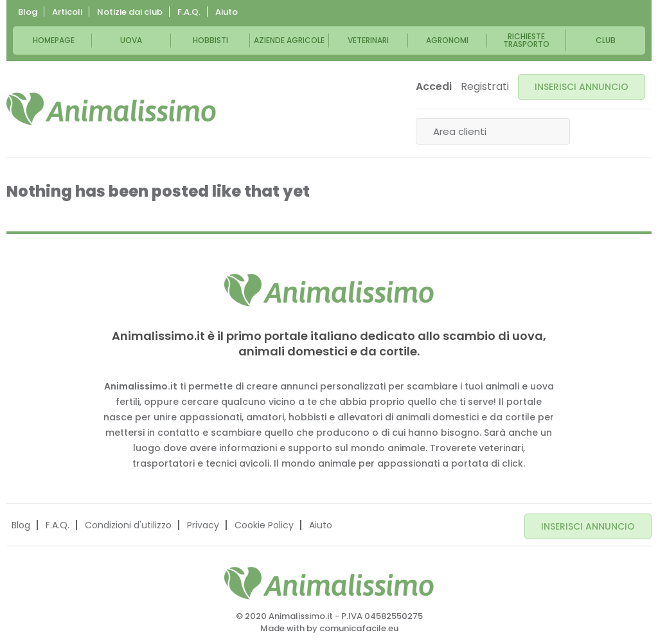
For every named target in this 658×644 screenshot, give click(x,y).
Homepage (54, 40)
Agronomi (447, 40)
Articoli (67, 12)
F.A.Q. (189, 12)
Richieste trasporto (526, 40)
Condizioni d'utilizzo (128, 523)
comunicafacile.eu (359, 625)
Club (606, 40)
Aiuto (227, 12)
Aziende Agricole (289, 40)
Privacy (203, 523)
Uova (131, 40)
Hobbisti (210, 40)
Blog (28, 12)
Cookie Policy (264, 523)
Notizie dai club (130, 12)
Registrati (485, 87)
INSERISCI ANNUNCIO (582, 87)
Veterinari (368, 40)
